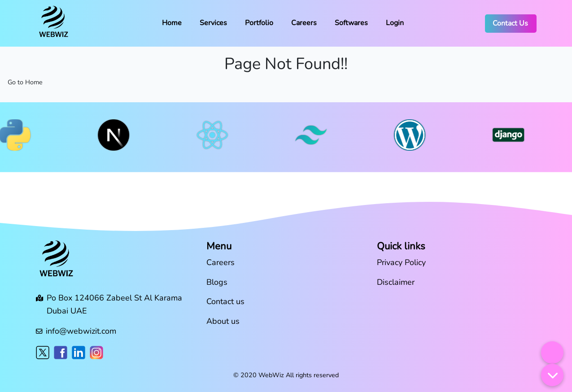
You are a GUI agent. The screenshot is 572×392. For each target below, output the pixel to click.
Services (213, 23)
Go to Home (25, 82)
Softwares (351, 23)
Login (395, 23)
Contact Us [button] (510, 23)
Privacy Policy (401, 262)
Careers (304, 23)
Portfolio (259, 23)
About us (223, 321)
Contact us (225, 301)
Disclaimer (396, 282)
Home (172, 23)
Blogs (217, 282)
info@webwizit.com (81, 331)
